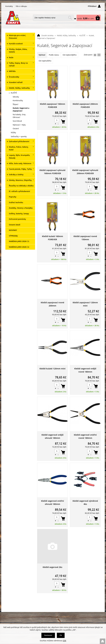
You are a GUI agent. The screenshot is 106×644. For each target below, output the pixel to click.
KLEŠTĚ (82, 35)
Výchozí (42, 55)
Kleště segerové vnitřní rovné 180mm (85, 436)
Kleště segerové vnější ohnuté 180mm (53, 436)
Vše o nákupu (21, 6)
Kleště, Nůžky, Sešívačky (66, 35)
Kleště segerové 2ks (52, 567)
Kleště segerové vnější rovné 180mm (85, 370)
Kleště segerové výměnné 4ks (85, 502)
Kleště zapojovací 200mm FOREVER (85, 105)
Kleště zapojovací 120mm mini (85, 304)
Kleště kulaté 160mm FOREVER (52, 238)
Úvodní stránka (47, 35)
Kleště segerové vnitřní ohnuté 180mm (53, 502)
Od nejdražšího (45, 61)
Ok (61, 635)
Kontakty (9, 6)
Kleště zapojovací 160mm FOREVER (52, 105)
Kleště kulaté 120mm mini (52, 369)
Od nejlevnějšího (70, 55)
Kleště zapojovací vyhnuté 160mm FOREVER (53, 172)
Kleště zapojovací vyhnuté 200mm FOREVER (85, 172)
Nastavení (48, 635)
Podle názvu (54, 55)
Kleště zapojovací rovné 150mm (85, 238)
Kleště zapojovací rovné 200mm (52, 304)
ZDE (65, 641)
